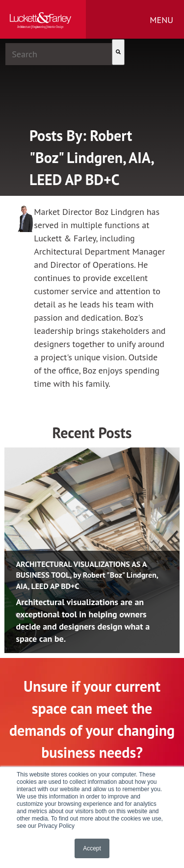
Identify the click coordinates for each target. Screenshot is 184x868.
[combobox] (59, 54)
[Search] (118, 52)
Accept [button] (92, 848)
